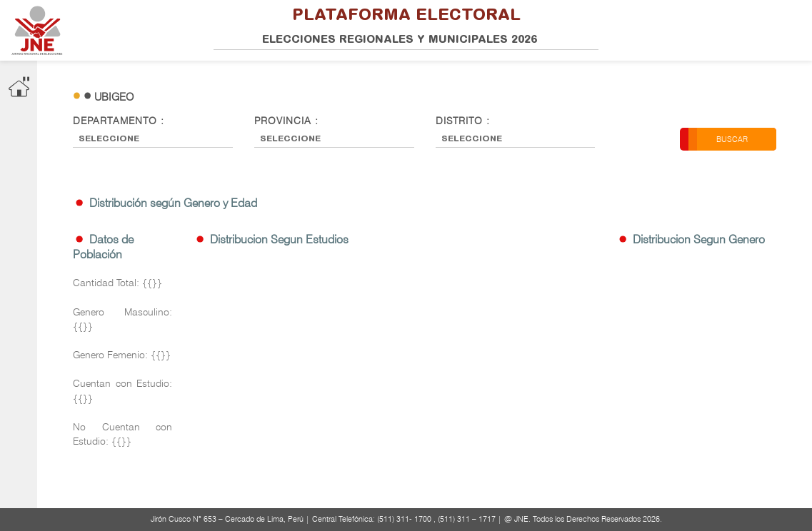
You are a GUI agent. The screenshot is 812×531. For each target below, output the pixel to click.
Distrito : (463, 121)
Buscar (732, 139)
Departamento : (119, 121)
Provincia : (286, 121)
